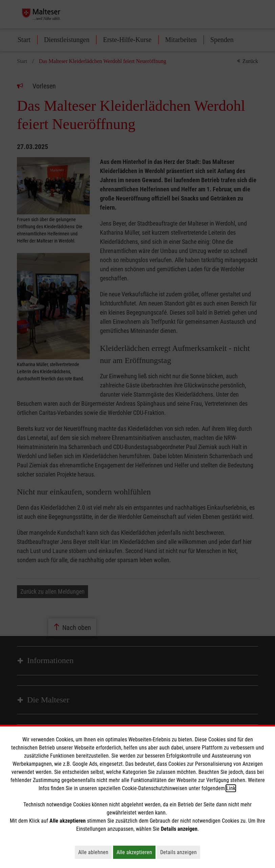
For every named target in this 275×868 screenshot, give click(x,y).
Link (231, 788)
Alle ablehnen (95, 852)
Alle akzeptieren (136, 852)
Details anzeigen (180, 852)
